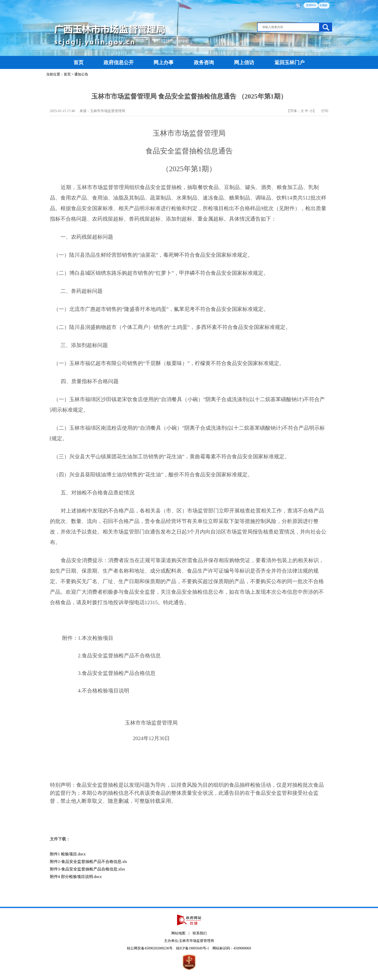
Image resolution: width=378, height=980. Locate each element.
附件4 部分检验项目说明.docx (76, 877)
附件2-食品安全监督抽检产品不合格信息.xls (89, 862)
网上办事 (164, 62)
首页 (79, 62)
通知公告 (81, 74)
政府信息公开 (119, 62)
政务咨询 (204, 62)
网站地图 (178, 933)
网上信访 (245, 62)
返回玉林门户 (289, 62)
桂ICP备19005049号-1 (193, 948)
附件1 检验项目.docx (68, 854)
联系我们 (200, 933)
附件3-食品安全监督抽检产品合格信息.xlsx (88, 869)
